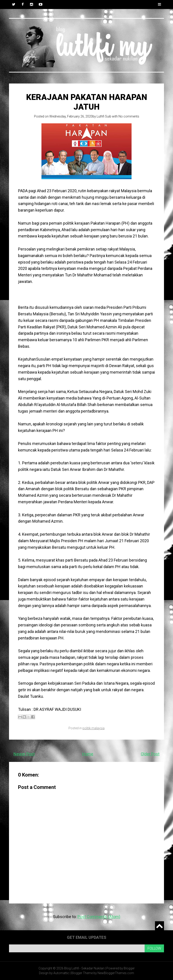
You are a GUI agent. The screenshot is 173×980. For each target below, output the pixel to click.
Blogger (129, 968)
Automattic (61, 973)
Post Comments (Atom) (99, 917)
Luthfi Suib (104, 116)
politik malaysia (93, 728)
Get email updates (87, 937)
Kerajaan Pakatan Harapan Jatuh (87, 102)
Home (88, 754)
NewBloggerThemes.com (116, 973)
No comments (129, 116)
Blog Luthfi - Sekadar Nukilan (84, 968)
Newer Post (24, 754)
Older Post (150, 754)
